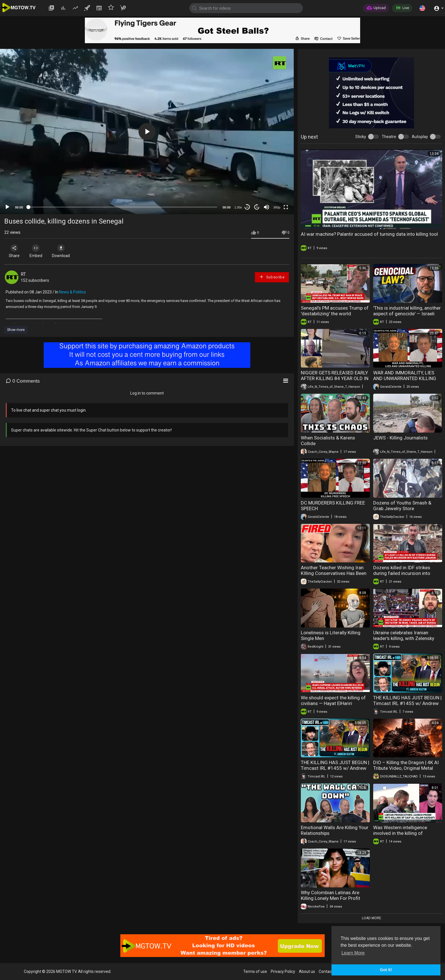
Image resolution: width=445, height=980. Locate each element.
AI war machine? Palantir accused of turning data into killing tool (369, 234)
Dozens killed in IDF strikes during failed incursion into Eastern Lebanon (402, 573)
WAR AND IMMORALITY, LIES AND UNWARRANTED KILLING (405, 376)
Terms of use (255, 971)
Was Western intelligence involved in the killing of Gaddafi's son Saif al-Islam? (403, 833)
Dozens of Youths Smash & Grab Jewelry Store (402, 506)
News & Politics (73, 292)
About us (307, 971)
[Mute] (266, 207)
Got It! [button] (386, 970)
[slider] (123, 207)
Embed (38, 251)
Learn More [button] (353, 953)
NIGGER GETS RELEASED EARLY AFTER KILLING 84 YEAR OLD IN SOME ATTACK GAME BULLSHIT (335, 378)
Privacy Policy (283, 971)
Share (15, 251)
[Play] (7, 207)
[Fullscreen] (286, 207)
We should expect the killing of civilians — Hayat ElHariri (333, 700)
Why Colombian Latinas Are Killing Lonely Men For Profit (330, 895)
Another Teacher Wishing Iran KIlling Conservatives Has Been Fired (334, 573)
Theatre (389, 137)
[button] (422, 8)
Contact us (328, 971)
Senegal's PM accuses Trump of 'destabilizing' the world (335, 311)
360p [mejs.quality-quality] (277, 207)
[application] (147, 132)
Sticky (361, 137)
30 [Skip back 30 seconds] (247, 207)
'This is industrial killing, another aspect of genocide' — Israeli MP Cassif (407, 314)
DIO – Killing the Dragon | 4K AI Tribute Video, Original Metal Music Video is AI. (406, 768)
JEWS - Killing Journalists (400, 438)
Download (64, 251)
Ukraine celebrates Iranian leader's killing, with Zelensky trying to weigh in (404, 638)
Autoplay (420, 137)
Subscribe (272, 277)
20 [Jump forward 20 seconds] (257, 207)
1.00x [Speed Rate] (238, 207)
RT (23, 274)
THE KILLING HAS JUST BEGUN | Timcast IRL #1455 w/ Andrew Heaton (407, 703)
